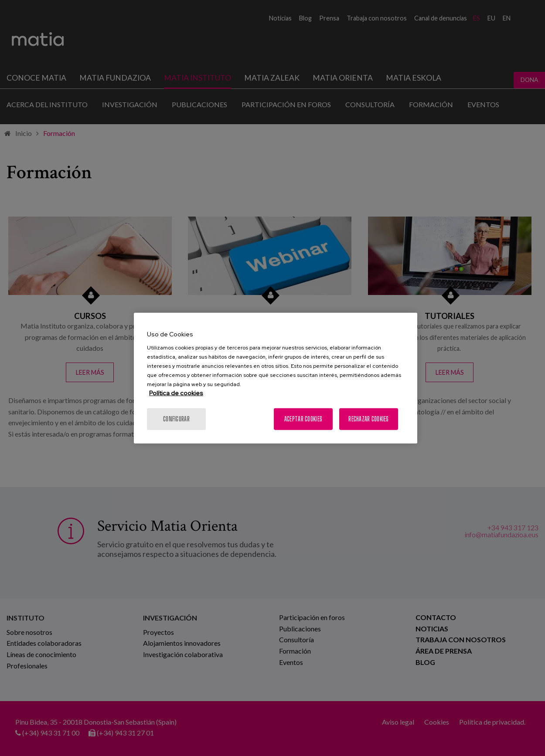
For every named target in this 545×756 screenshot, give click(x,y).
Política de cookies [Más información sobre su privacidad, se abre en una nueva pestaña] (176, 393)
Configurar (176, 419)
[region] (276, 378)
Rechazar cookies (368, 419)
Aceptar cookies (303, 419)
